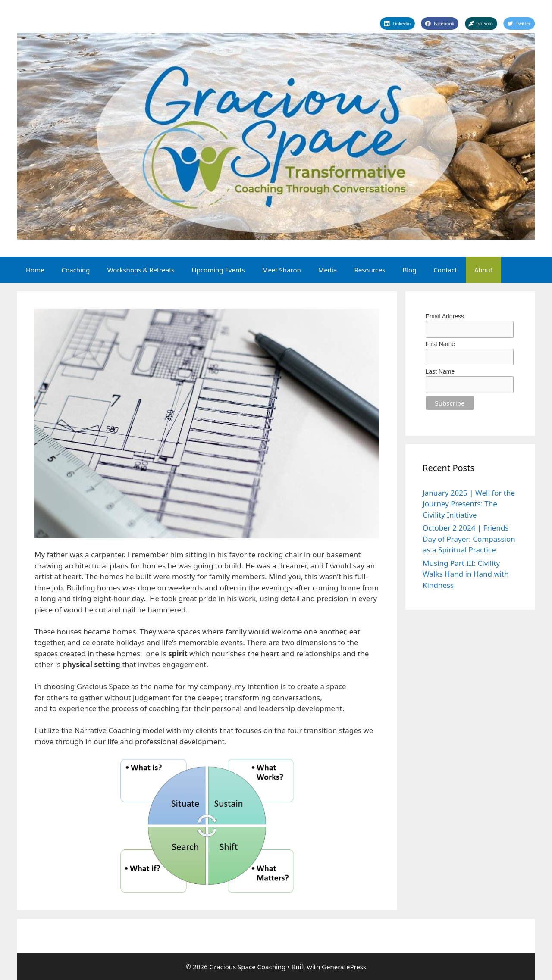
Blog (409, 270)
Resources (370, 270)
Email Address (445, 316)
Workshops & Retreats (141, 270)
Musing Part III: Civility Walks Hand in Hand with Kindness (466, 574)
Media (328, 270)
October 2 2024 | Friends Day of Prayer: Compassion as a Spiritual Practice (469, 539)
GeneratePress (344, 967)
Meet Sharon (282, 270)
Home (35, 270)
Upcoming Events (218, 270)
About (484, 270)
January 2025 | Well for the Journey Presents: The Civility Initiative (469, 504)
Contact (445, 270)
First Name (440, 344)
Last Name (440, 371)
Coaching (76, 270)
